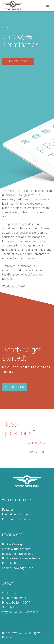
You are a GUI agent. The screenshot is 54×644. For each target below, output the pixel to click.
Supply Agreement (14, 598)
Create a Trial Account (16, 549)
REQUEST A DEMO (18, 61)
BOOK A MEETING (36, 452)
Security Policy (11, 607)
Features (8, 510)
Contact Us (9, 593)
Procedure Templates (16, 519)
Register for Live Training (18, 554)
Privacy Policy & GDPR (16, 603)
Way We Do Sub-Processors (20, 612)
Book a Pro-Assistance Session (22, 558)
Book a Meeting (12, 544)
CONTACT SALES (37, 443)
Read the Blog (11, 563)
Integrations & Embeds (16, 514)
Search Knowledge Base (18, 568)
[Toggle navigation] (48, 5)
